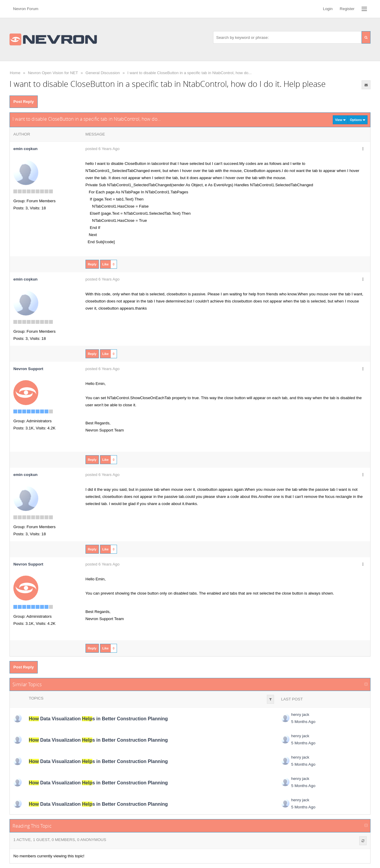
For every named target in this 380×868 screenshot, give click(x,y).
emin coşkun (25, 149)
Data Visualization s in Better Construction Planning (98, 719)
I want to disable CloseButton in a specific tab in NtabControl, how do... (190, 73)
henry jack (300, 715)
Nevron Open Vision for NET (53, 73)
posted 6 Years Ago (103, 149)
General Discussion (103, 73)
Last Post (292, 699)
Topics (36, 698)
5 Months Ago (303, 722)
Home (15, 73)
